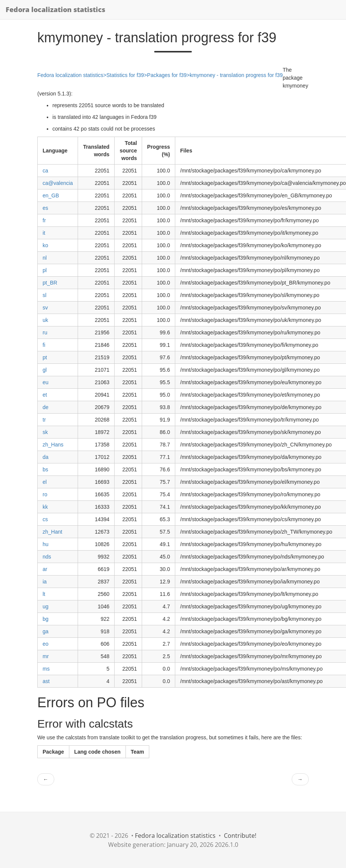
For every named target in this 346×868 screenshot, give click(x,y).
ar (45, 569)
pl (45, 270)
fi (44, 345)
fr (44, 220)
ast (46, 681)
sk (45, 432)
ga (46, 631)
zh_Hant (52, 532)
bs (45, 469)
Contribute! (240, 836)
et (45, 395)
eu (46, 382)
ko (45, 245)
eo (46, 644)
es (45, 208)
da (46, 457)
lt (44, 594)
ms (46, 669)
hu (46, 544)
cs (45, 519)
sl (44, 295)
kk (45, 507)
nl (45, 258)
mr (46, 656)
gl (45, 370)
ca (45, 171)
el (45, 482)
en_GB (51, 195)
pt (45, 357)
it (44, 233)
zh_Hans (53, 445)
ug (46, 606)
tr (44, 420)
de (46, 407)
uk (45, 320)
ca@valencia (58, 183)
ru (45, 332)
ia (45, 582)
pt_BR (50, 283)
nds (47, 557)
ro (45, 494)
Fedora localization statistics (55, 9)
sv (45, 308)
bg (46, 619)
